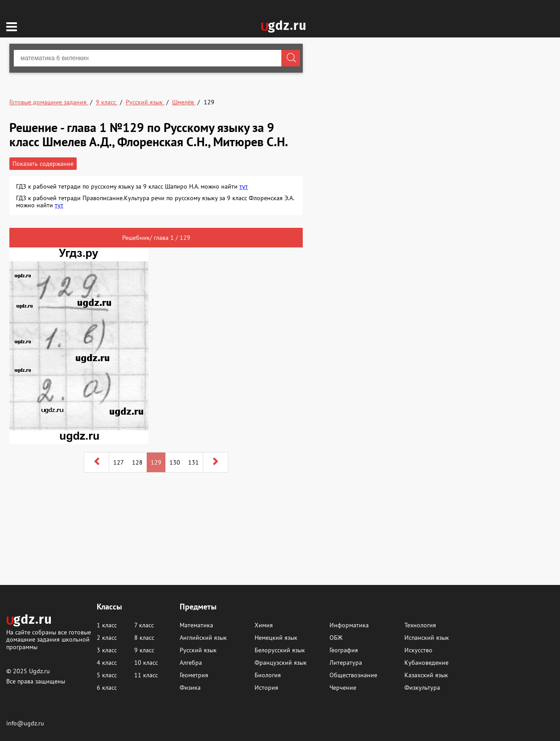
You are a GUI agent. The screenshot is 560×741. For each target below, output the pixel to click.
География (344, 650)
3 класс (107, 650)
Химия (264, 625)
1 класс (107, 625)
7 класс (144, 625)
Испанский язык (427, 638)
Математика (196, 625)
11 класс (146, 675)
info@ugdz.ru (25, 723)
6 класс (107, 687)
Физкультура (422, 687)
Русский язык (198, 650)
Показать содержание (43, 164)
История (266, 687)
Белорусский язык (280, 650)
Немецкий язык (276, 638)
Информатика (349, 625)
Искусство (418, 650)
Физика (190, 687)
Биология (268, 675)
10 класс (146, 663)
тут (244, 186)
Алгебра (191, 663)
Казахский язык (426, 675)
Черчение (343, 687)
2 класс (107, 638)
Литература (346, 663)
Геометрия (194, 675)
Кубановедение (426, 663)
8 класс (144, 638)
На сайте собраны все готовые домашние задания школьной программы (49, 639)
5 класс (107, 675)
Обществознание (353, 675)
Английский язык (203, 638)
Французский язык (281, 663)
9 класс (144, 650)
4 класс (107, 663)
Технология (420, 625)
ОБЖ (336, 638)
